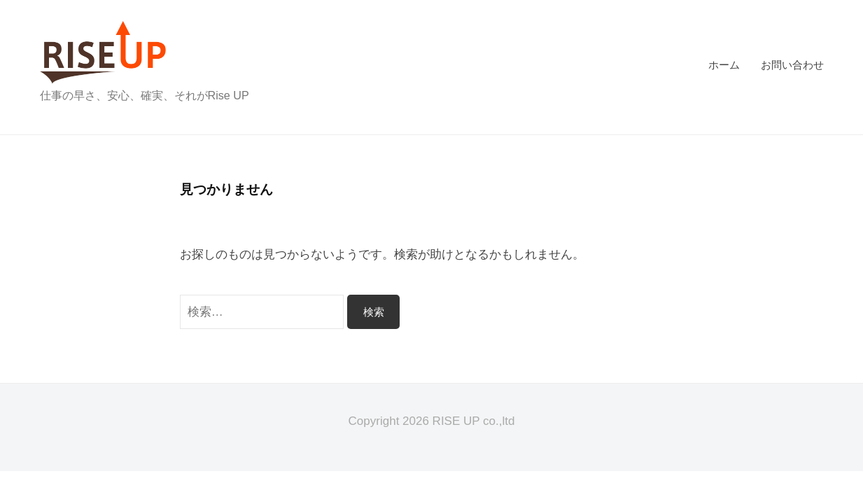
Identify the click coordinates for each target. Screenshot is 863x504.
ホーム (724, 65)
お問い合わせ (792, 65)
